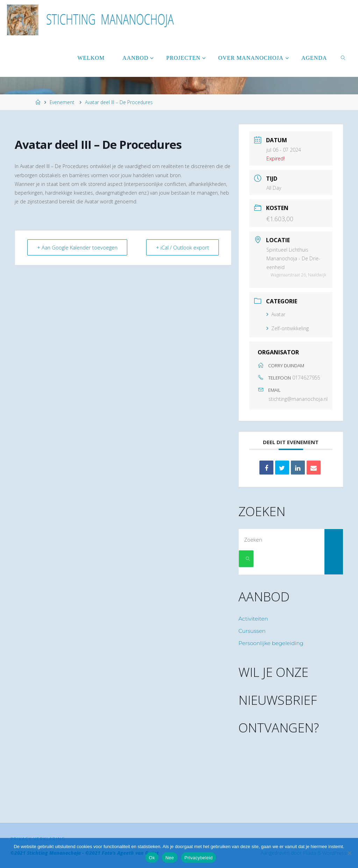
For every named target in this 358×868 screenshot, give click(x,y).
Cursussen (252, 631)
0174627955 (306, 378)
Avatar (276, 314)
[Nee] (349, 853)
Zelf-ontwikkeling (288, 328)
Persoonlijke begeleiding (271, 643)
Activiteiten (253, 619)
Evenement (62, 102)
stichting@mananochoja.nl (298, 399)
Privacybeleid (199, 858)
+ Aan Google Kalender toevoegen (78, 247)
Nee (170, 858)
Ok (152, 858)
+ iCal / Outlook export (182, 247)
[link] (343, 58)
